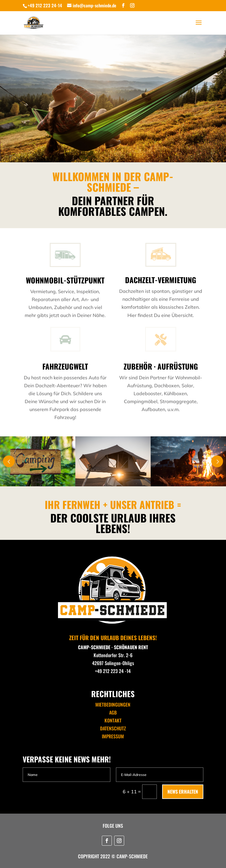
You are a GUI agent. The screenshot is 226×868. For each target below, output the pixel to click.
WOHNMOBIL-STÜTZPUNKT (65, 280)
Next (217, 461)
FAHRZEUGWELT (65, 366)
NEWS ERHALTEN (183, 792)
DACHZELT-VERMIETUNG (161, 280)
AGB (113, 712)
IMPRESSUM (113, 736)
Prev (9, 461)
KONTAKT (113, 720)
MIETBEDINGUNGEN (113, 705)
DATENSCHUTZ (113, 728)
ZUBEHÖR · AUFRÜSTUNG (161, 366)
